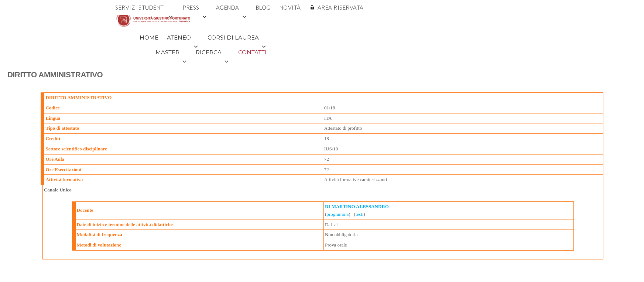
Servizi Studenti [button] (145, 9)
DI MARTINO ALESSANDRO (357, 206)
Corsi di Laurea (237, 40)
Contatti (252, 52)
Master (171, 54)
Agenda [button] (232, 9)
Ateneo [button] (183, 40)
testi (360, 214)
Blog (263, 7)
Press (195, 9)
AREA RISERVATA (341, 7)
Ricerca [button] (213, 54)
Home (149, 38)
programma (338, 214)
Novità (290, 7)
